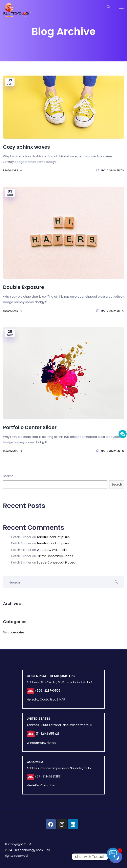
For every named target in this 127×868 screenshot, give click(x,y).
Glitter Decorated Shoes (55, 556)
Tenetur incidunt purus (53, 537)
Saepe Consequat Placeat (57, 562)
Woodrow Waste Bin (52, 550)
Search (8, 476)
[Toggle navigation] (121, 10)
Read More (13, 170)
